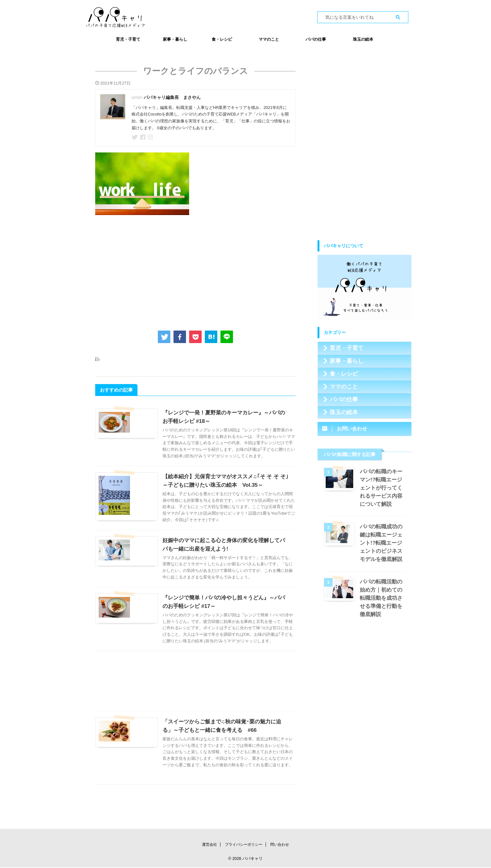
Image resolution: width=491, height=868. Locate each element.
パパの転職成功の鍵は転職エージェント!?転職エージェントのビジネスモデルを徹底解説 (382, 543)
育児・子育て (128, 39)
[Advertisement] (195, 271)
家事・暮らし (175, 39)
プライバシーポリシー (244, 845)
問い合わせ (280, 845)
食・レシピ (222, 39)
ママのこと (269, 39)
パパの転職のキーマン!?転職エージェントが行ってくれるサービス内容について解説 (382, 488)
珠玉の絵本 (363, 39)
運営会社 (209, 845)
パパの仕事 (316, 39)
